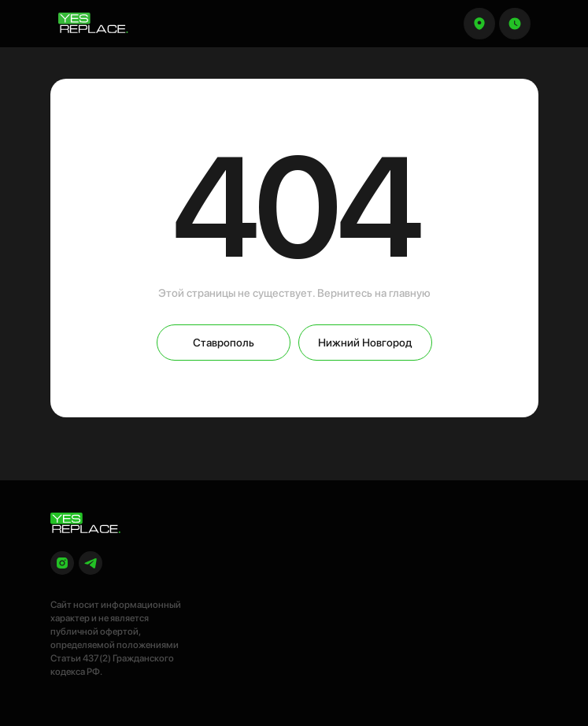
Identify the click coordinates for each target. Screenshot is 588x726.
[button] (515, 24)
